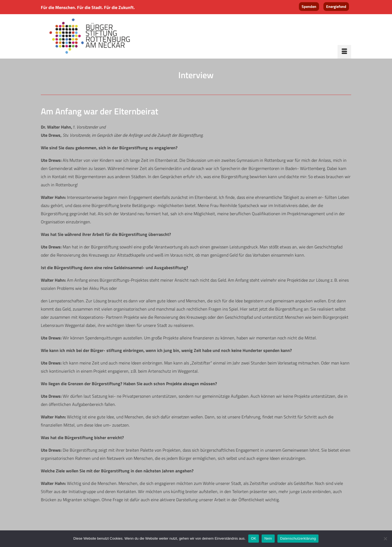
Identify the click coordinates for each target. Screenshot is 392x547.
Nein (268, 538)
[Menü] (344, 52)
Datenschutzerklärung (298, 538)
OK (254, 538)
